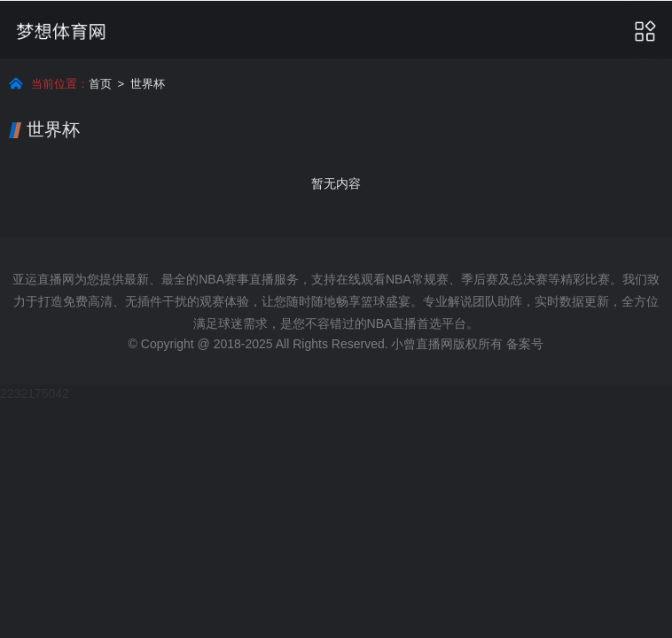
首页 (100, 84)
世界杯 (148, 84)
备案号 (525, 344)
